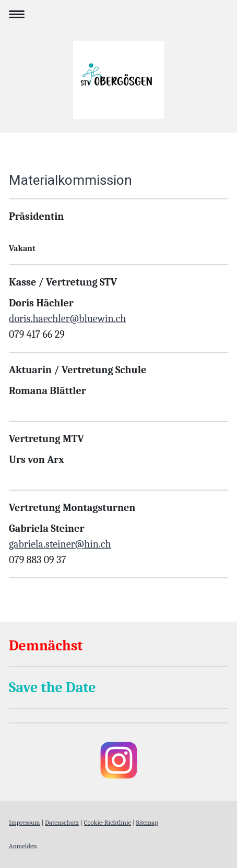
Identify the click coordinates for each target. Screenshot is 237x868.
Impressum (24, 822)
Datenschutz (62, 822)
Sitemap (147, 822)
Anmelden (23, 846)
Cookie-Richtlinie (108, 822)
